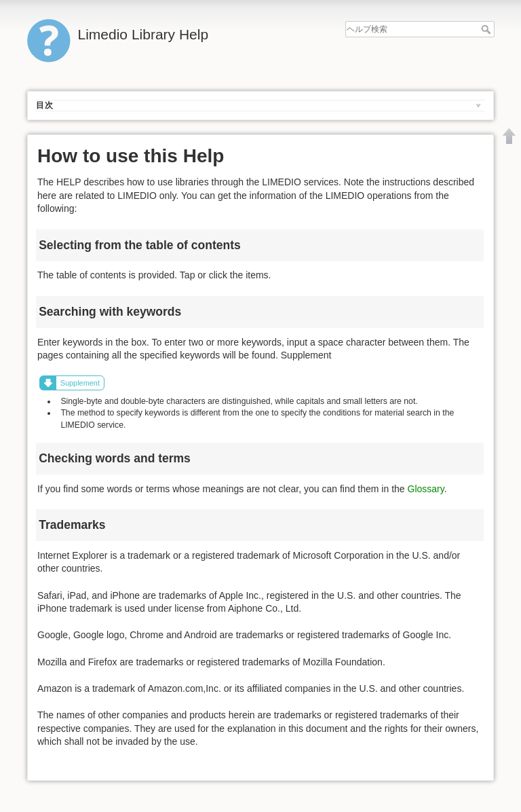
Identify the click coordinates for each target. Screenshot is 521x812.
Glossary (426, 489)
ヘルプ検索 (487, 29)
